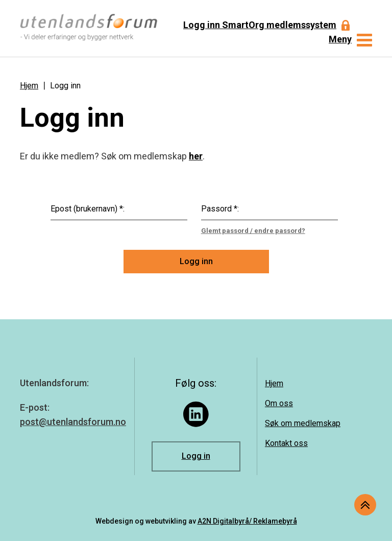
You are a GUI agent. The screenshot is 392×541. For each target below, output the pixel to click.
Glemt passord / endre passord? (253, 231)
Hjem (29, 86)
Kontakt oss (286, 443)
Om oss (279, 403)
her (196, 156)
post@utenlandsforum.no (73, 422)
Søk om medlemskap (303, 423)
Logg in (196, 456)
